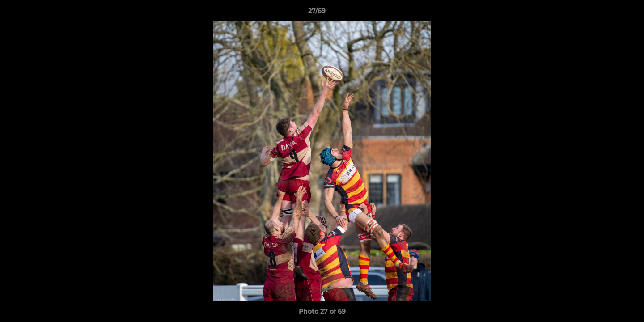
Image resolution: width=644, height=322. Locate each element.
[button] (606, 13)
